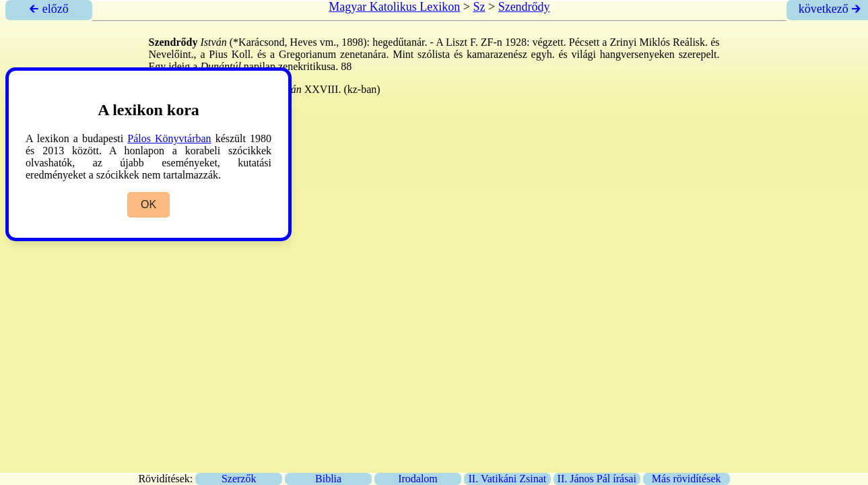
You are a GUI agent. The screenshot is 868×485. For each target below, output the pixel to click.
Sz (479, 7)
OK (148, 204)
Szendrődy (524, 7)
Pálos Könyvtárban (169, 138)
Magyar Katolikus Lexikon (394, 7)
